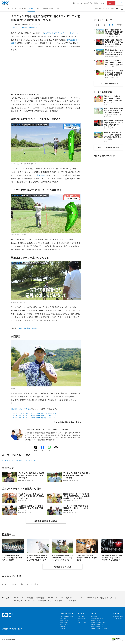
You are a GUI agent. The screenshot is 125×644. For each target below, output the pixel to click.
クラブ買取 (30, 598)
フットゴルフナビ (60, 601)
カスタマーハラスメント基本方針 (100, 629)
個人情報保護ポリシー (97, 619)
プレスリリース (118, 619)
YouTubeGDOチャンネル (21, 409)
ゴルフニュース (52, 598)
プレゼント (110, 598)
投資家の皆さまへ (65, 623)
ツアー (17, 9)
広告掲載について (118, 617)
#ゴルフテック (32, 460)
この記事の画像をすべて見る (68, 422)
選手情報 (45, 9)
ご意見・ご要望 (82, 623)
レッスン (31, 9)
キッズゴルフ (72, 601)
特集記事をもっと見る (63, 567)
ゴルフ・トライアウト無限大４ (27, 27)
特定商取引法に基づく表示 (98, 623)
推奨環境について (95, 621)
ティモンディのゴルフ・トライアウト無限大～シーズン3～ (35, 418)
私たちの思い (64, 619)
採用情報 (62, 629)
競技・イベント (71, 598)
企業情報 (62, 627)
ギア (23, 9)
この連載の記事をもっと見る (46, 521)
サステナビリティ (65, 625)
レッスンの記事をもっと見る (108, 147)
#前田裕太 (20, 460)
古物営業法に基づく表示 (97, 625)
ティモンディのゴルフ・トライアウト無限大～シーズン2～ (35, 415)
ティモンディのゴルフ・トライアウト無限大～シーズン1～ (35, 413)
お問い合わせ (82, 619)
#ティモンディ (8, 460)
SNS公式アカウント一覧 (11, 629)
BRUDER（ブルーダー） (44, 601)
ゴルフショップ (77, 3)
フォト (39, 9)
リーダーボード (7, 9)
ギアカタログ (54, 9)
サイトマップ (82, 617)
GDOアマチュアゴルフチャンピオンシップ (61, 33)
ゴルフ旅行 (100, 598)
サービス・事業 (64, 621)
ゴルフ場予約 (88, 3)
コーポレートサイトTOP (67, 617)
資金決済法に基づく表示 (97, 627)
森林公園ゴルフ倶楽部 (28, 328)
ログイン (111, 3)
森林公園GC (41, 175)
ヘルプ (120, 3)
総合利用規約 (94, 617)
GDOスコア (90, 598)
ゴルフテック (18, 601)
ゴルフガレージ (30, 601)
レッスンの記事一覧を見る (108, 83)
